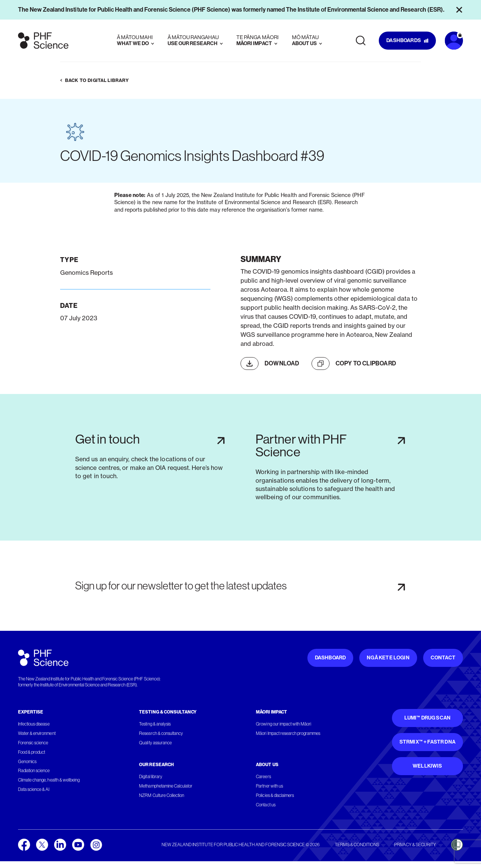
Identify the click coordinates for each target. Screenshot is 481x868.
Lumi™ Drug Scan (428, 718)
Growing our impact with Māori (284, 724)
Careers (263, 777)
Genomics (27, 762)
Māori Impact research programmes (288, 733)
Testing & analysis (155, 724)
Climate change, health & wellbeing (49, 780)
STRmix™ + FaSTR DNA (427, 742)
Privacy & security (415, 845)
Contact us (265, 805)
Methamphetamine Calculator (166, 786)
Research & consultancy (161, 733)
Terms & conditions (357, 845)
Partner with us (269, 786)
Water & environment (37, 733)
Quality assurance (155, 743)
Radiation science (34, 771)
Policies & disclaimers (275, 795)
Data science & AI (34, 789)
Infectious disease (34, 724)
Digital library (151, 777)
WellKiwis (427, 766)
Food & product (32, 752)
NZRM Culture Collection (162, 795)
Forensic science (33, 743)
